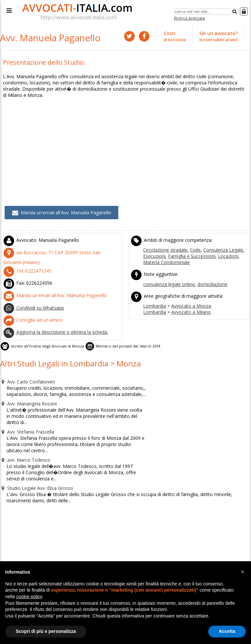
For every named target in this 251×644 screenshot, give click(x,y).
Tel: (25, 257)
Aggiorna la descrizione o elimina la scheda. (52, 314)
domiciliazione (209, 270)
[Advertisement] (126, 133)
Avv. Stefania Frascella (26, 402)
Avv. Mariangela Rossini (27, 381)
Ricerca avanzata (189, 18)
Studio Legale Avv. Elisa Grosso (34, 456)
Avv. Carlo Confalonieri (26, 360)
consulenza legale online (168, 270)
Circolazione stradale (164, 238)
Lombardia (154, 291)
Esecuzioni (154, 244)
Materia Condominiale (165, 250)
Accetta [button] (227, 631)
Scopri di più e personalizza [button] (46, 631)
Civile (192, 238)
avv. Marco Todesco (23, 429)
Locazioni (222, 244)
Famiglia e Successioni (188, 244)
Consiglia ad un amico (31, 303)
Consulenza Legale (219, 238)
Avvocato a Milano (187, 296)
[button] (243, 572)
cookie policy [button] (29, 597)
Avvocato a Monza (187, 291)
